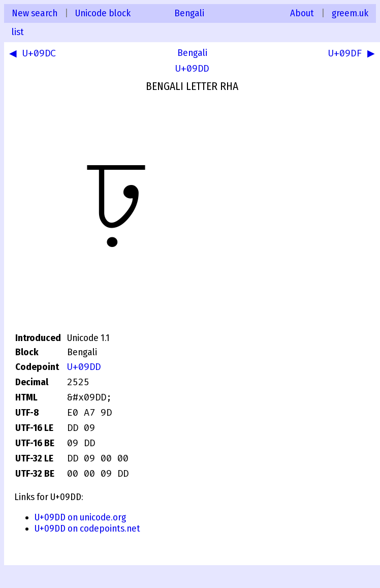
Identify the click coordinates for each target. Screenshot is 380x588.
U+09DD (192, 69)
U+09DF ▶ (350, 54)
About (302, 13)
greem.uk (350, 13)
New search (35, 13)
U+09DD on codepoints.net (87, 529)
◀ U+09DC (34, 54)
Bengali (189, 13)
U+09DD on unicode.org (80, 517)
